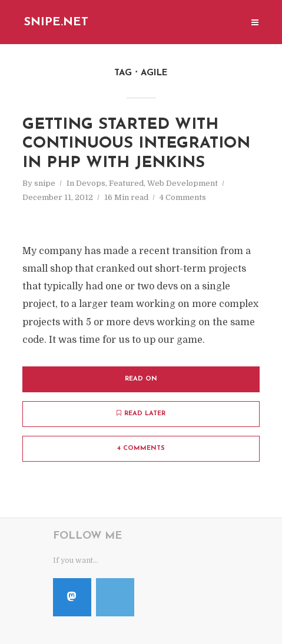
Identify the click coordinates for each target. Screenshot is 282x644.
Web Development (183, 183)
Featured (126, 183)
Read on (141, 379)
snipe (45, 183)
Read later (141, 413)
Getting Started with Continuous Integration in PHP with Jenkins (136, 144)
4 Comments (183, 197)
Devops (91, 183)
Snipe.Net (56, 22)
